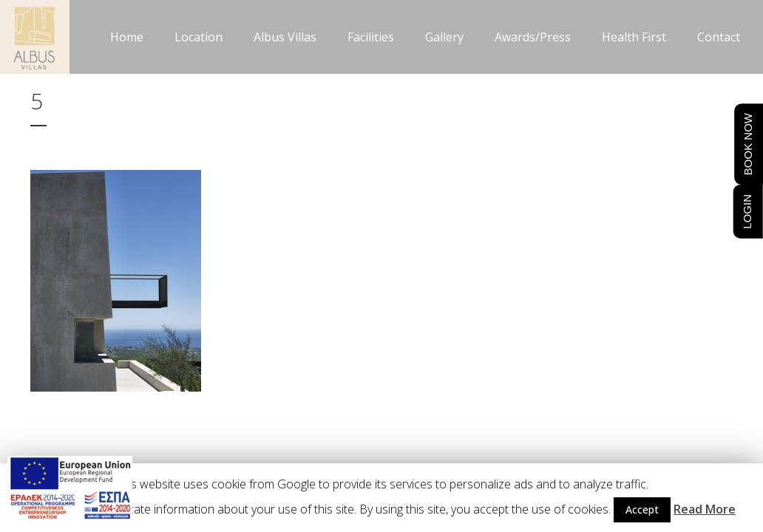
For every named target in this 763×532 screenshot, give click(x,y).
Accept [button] (642, 509)
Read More (705, 509)
